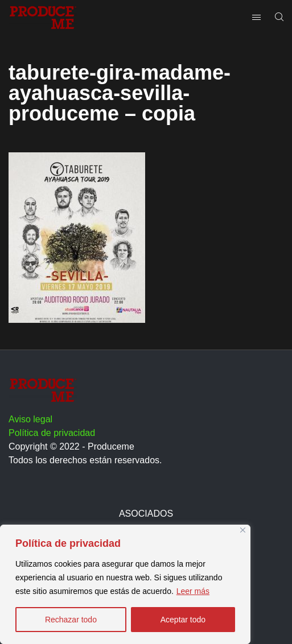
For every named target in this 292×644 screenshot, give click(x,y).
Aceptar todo (183, 620)
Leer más (193, 591)
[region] (125, 584)
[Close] (243, 530)
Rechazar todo (71, 620)
